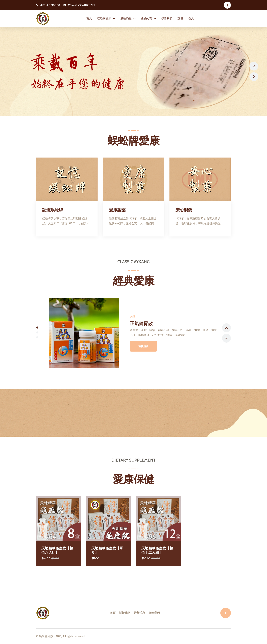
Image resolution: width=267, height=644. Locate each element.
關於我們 (125, 613)
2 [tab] (37, 332)
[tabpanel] (133, 333)
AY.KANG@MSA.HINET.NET (79, 5)
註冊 (180, 18)
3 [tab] (37, 337)
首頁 (89, 18)
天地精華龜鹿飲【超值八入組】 (57, 550)
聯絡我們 (167, 18)
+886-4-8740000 (48, 5)
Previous (254, 66)
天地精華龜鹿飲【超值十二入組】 (157, 550)
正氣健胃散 (141, 323)
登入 (191, 18)
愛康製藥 (117, 210)
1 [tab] (37, 328)
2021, (59, 636)
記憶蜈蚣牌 (53, 210)
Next (254, 77)
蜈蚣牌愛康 (104, 18)
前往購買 (144, 346)
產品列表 (146, 18)
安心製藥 (184, 210)
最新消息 (126, 18)
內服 (133, 317)
